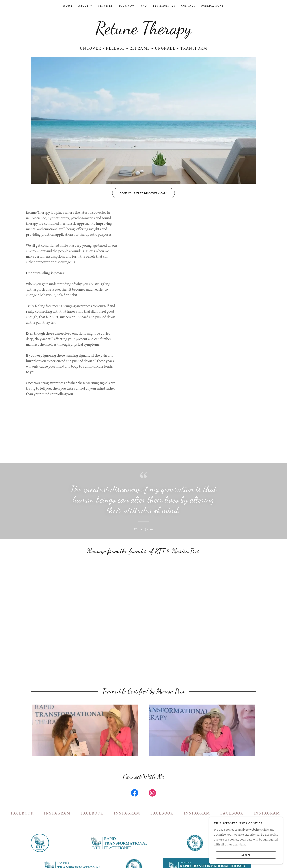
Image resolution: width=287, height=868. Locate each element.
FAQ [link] (144, 6)
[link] (143, 33)
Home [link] (68, 6)
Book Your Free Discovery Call (140, 193)
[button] (85, 6)
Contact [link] (188, 6)
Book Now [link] (127, 6)
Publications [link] (213, 6)
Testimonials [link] (164, 6)
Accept (232, 855)
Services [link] (106, 6)
